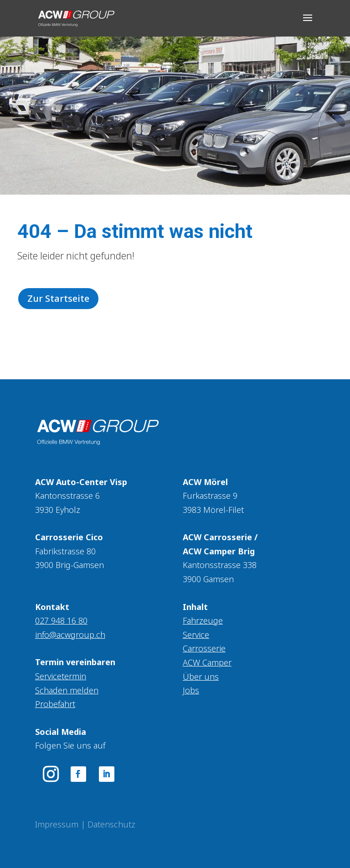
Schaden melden (67, 690)
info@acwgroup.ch (70, 635)
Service (196, 635)
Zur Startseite (58, 298)
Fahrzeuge (203, 620)
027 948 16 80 (61, 620)
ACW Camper (207, 662)
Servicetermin (61, 676)
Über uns (201, 677)
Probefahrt (55, 704)
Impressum (57, 824)
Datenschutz (111, 824)
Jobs (191, 690)
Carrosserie (204, 648)
